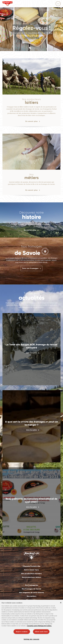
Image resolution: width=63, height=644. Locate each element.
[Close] (61, 603)
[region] (31, 622)
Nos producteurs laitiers (32, 577)
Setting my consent (31, 639)
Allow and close (41, 632)
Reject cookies (22, 632)
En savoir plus (30, 38)
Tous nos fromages (30, 268)
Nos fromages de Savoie (31, 589)
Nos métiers (31, 596)
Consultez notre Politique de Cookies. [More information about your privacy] (39, 626)
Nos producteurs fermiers (31, 574)
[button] (30, 48)
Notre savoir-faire (31, 570)
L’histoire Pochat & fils (31, 566)
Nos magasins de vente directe (32, 593)
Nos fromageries (31, 585)
